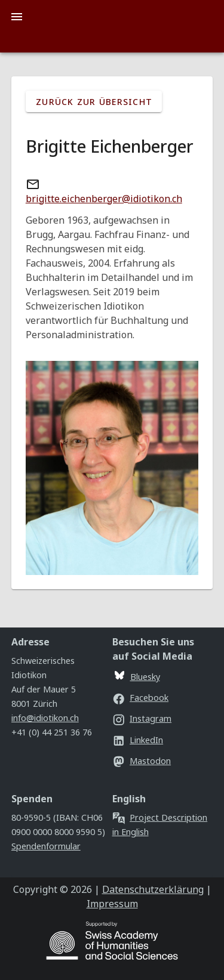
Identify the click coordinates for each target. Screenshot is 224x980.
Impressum (112, 904)
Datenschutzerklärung (153, 889)
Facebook (141, 698)
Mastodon (142, 761)
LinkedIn (138, 740)
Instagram (142, 718)
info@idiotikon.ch (45, 718)
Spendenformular (46, 846)
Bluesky (137, 677)
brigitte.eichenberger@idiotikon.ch (104, 199)
